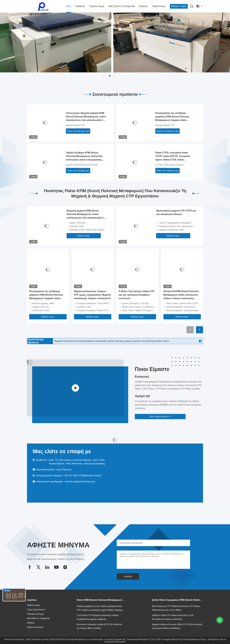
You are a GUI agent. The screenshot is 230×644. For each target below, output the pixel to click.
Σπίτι (69, 6)
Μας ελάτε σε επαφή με (122, 6)
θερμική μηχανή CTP (75, 125)
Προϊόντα (80, 6)
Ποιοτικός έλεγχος (35, 614)
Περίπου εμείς (97, 6)
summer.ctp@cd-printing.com (80, 482)
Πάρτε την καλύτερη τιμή (78, 131)
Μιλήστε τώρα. (179, 6)
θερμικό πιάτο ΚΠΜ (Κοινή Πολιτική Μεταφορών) (82, 166)
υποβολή (128, 576)
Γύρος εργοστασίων (36, 610)
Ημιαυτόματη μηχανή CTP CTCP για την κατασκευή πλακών (176, 212)
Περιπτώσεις (159, 6)
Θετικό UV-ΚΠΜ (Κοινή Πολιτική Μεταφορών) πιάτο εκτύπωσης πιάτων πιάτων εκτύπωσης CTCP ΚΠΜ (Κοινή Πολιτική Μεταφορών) (181, 295)
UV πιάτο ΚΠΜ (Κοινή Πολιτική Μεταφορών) (169, 166)
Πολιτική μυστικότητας (14, 639)
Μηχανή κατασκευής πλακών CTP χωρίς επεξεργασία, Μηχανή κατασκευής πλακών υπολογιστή (92, 295)
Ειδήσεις (143, 6)
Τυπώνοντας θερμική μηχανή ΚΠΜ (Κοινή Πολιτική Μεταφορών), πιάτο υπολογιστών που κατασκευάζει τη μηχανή (86, 117)
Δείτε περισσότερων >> (160, 417)
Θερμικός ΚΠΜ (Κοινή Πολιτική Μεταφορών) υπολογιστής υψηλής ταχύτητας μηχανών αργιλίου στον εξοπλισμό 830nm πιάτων (112, 341)
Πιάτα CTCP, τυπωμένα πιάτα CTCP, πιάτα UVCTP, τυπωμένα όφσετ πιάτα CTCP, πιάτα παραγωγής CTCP (173, 156)
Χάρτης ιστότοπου (35, 627)
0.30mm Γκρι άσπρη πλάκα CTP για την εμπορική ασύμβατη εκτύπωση (136, 295)
